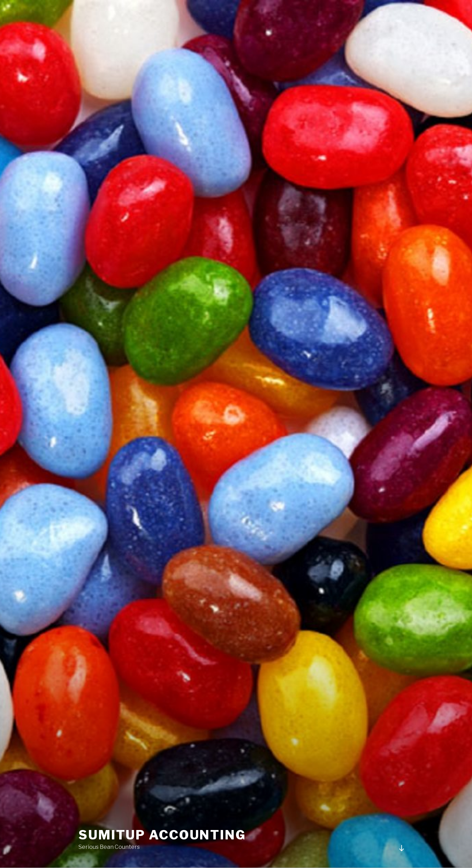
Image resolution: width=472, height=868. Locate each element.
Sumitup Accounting (162, 835)
